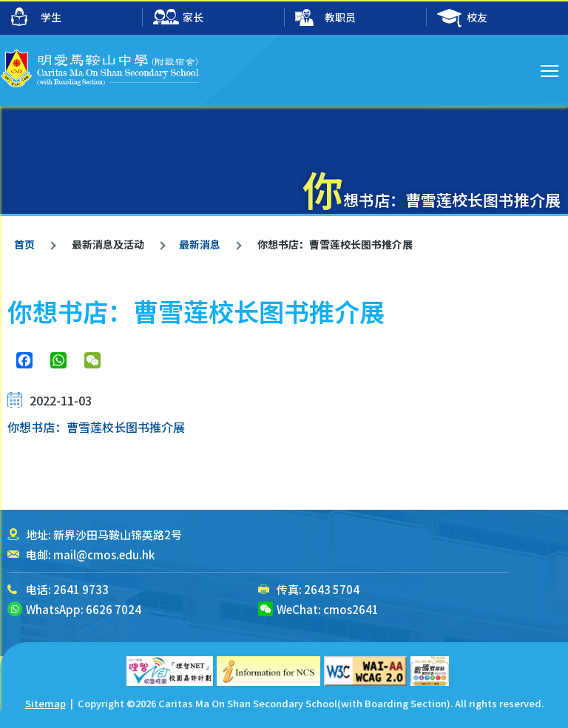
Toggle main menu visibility (551, 69)
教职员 (325, 18)
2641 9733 (81, 589)
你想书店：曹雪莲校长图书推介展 (96, 427)
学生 (36, 17)
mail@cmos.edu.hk (104, 555)
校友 (462, 18)
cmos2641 (351, 609)
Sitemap (45, 703)
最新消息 (200, 244)
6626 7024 (114, 609)
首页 (24, 244)
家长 (178, 18)
